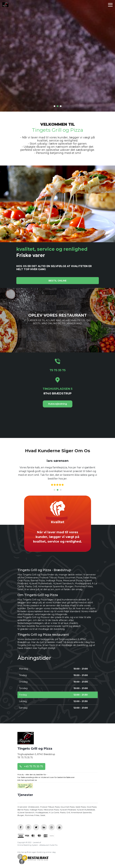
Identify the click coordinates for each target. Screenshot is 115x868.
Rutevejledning (58, 404)
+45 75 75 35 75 (31, 766)
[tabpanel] (58, 473)
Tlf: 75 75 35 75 (25, 758)
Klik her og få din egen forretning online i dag (36, 852)
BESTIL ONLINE (57, 281)
